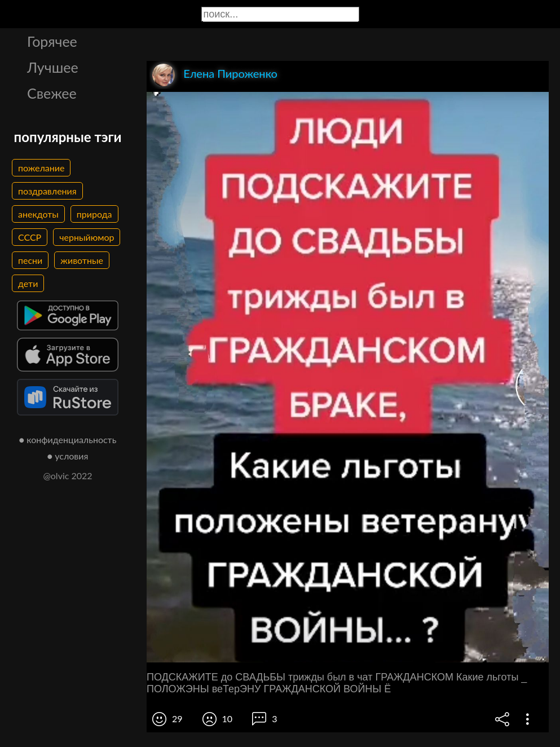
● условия (68, 456)
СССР (30, 237)
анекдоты (38, 214)
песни (30, 260)
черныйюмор (87, 237)
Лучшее (53, 67)
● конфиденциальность (68, 439)
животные (82, 260)
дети (28, 283)
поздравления (47, 191)
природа (94, 214)
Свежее (52, 93)
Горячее (52, 41)
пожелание (41, 168)
